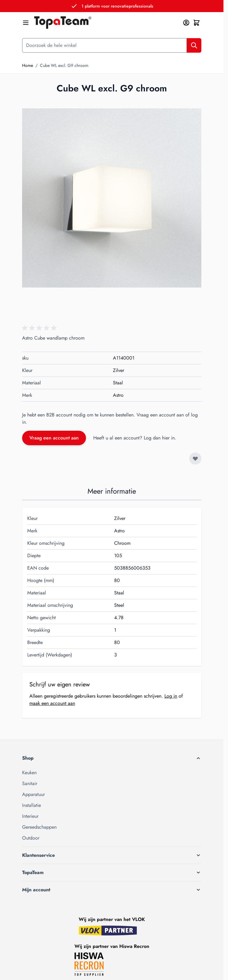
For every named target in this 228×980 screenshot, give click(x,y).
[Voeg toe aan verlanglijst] (195, 459)
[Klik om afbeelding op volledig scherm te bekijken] (112, 198)
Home (28, 65)
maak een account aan (52, 703)
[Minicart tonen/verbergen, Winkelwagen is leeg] (197, 23)
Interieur (30, 816)
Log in (171, 696)
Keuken (29, 773)
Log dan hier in (159, 438)
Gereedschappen (39, 827)
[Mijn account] (186, 23)
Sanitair (30, 783)
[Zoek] (194, 45)
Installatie (31, 805)
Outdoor (31, 838)
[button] (40, 328)
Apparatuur (33, 794)
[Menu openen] (26, 23)
